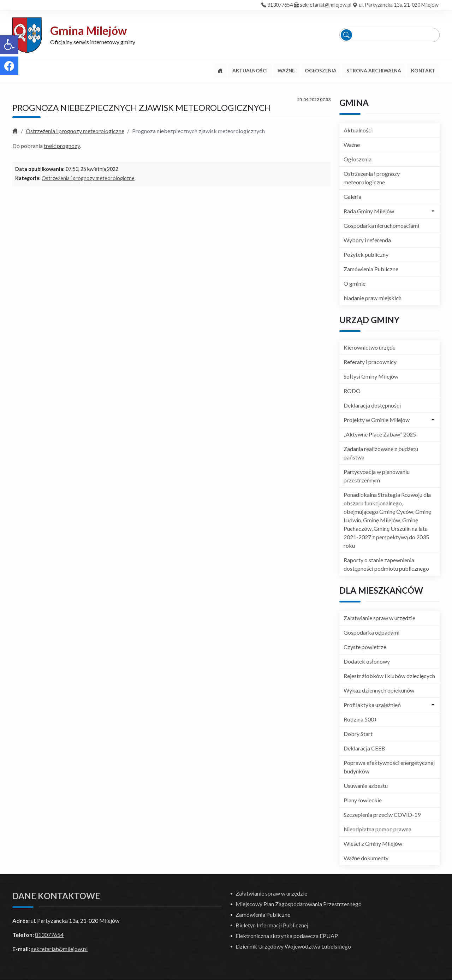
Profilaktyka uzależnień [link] (372, 705)
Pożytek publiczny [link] (366, 254)
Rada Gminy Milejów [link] (369, 211)
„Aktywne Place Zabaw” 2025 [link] (380, 434)
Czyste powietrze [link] (365, 647)
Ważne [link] (352, 145)
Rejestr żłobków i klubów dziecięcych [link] (389, 676)
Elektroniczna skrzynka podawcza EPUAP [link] (287, 936)
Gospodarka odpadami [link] (371, 632)
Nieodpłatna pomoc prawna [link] (377, 829)
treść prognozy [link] (62, 146)
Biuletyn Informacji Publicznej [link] (272, 925)
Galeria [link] (352, 197)
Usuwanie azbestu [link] (366, 786)
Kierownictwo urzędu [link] (370, 347)
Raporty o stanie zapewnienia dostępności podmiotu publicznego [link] (386, 564)
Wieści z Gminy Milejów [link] (373, 844)
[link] (9, 44)
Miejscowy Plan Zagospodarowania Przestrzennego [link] (299, 904)
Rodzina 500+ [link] (361, 719)
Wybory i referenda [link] (367, 240)
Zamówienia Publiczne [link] (371, 269)
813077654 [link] (280, 5)
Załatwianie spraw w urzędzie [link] (379, 618)
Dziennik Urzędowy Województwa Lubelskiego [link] (293, 946)
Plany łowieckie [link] (363, 800)
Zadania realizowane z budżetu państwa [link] (381, 453)
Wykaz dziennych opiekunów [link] (379, 690)
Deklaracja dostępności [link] (372, 405)
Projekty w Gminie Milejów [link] (377, 420)
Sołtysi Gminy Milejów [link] (371, 376)
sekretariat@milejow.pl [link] (326, 5)
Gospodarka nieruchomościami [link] (381, 225)
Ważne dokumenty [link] (366, 858)
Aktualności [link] (358, 130)
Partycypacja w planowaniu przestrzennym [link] (377, 476)
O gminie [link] (355, 283)
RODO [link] (352, 391)
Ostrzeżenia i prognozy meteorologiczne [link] (75, 131)
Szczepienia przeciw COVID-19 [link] (382, 815)
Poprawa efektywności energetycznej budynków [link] (389, 767)
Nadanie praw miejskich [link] (373, 298)
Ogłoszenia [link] (358, 159)
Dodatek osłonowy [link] (367, 661)
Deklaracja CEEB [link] (364, 748)
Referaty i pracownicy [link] (370, 362)
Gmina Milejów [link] (88, 31)
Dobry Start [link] (358, 734)
